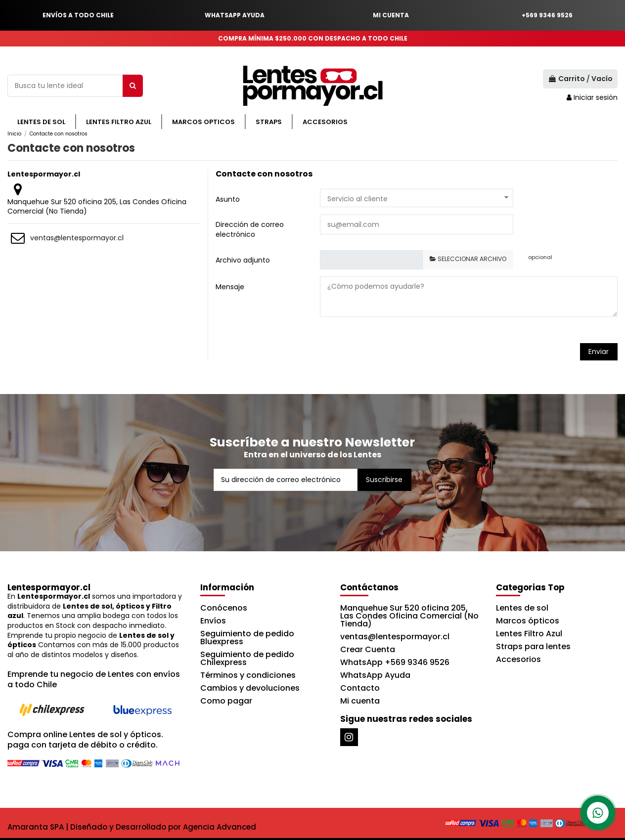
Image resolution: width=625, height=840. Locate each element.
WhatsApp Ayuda (375, 675)
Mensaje (230, 287)
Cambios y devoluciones (250, 688)
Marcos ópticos (528, 621)
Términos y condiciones (248, 675)
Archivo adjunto (243, 260)
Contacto (360, 688)
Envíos (213, 621)
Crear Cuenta (368, 649)
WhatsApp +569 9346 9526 (395, 662)
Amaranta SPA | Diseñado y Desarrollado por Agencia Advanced (132, 827)
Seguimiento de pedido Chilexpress (247, 658)
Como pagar (226, 701)
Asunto (228, 199)
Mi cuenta (360, 701)
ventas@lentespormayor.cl (77, 238)
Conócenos (224, 608)
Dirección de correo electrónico (250, 229)
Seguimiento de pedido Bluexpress (247, 638)
